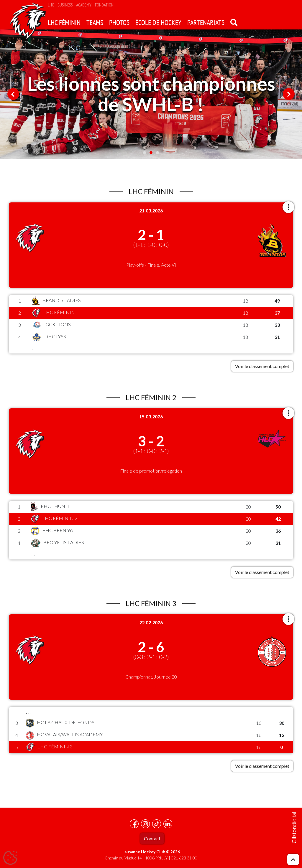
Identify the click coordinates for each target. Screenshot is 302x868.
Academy (84, 5)
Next (289, 94)
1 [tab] (145, 153)
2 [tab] (151, 153)
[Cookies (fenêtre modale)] (10, 858)
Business (65, 5)
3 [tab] (157, 153)
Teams (95, 23)
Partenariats (206, 23)
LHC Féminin (64, 23)
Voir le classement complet (262, 366)
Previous (13, 94)
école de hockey (158, 23)
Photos (119, 23)
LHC (51, 5)
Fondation (104, 5)
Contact (152, 838)
